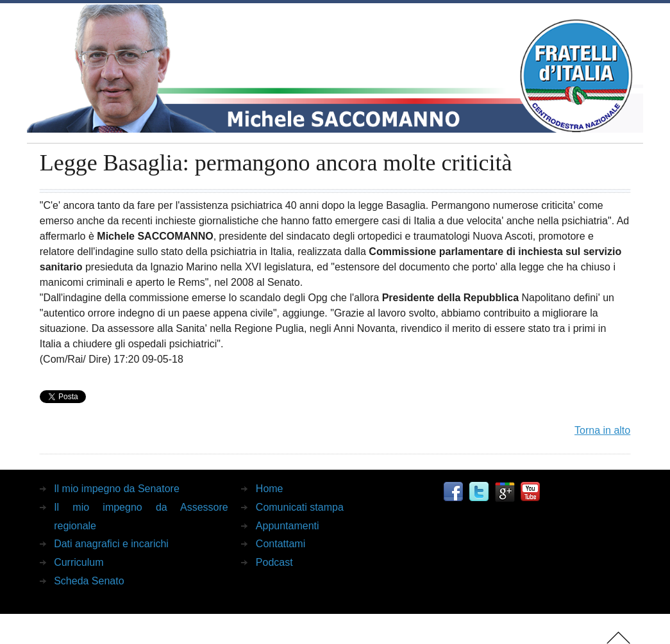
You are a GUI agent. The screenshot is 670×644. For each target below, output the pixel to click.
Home (270, 489)
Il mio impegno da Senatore (117, 489)
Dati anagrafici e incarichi (111, 544)
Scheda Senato (89, 581)
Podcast (274, 562)
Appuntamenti (288, 526)
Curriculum (79, 562)
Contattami (281, 544)
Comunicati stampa (300, 507)
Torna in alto (602, 430)
